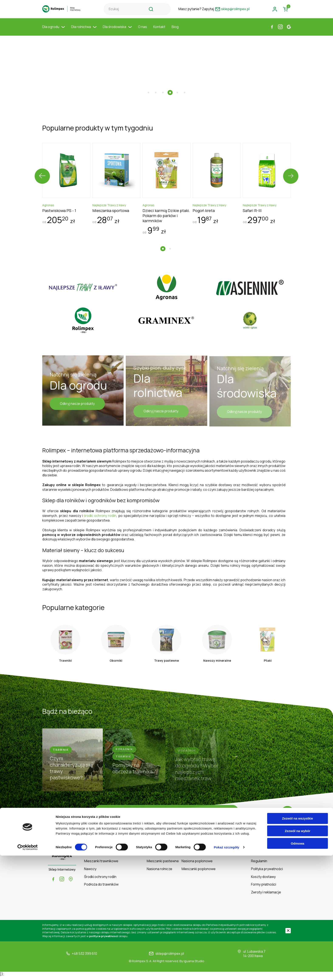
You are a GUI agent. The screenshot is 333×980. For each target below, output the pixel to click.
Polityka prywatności (267, 873)
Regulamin (259, 865)
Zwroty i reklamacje (266, 896)
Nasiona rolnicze (159, 873)
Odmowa (297, 968)
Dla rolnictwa (84, 31)
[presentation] (42, 167)
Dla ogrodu (54, 31)
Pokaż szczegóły (227, 972)
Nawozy (90, 873)
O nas (143, 31)
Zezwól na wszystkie (298, 943)
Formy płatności (264, 888)
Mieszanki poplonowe (199, 873)
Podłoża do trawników (101, 888)
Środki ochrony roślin (100, 880)
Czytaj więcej (167, 816)
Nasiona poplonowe (197, 865)
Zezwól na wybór (298, 955)
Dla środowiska (117, 31)
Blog (175, 31)
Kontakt (159, 31)
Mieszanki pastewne (163, 865)
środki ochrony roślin (100, 512)
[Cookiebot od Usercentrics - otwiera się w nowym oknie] (28, 972)
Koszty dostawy (263, 880)
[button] (148, 84)
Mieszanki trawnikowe (101, 865)
